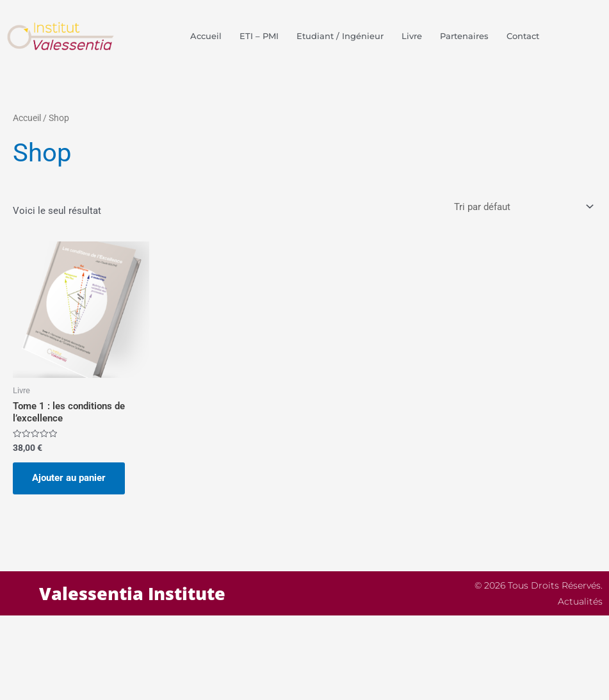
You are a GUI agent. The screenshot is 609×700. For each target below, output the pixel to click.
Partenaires (464, 36)
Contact (523, 36)
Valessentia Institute (132, 593)
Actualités (580, 601)
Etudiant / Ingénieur (340, 36)
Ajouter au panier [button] (69, 478)
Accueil (206, 36)
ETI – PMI (259, 36)
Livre (412, 36)
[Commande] (523, 207)
